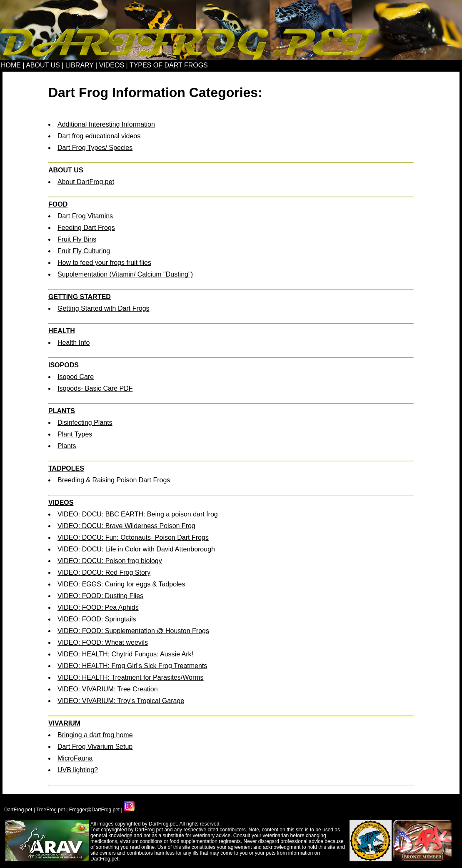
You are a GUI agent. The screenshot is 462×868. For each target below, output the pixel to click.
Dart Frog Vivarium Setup (95, 747)
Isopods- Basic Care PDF (95, 388)
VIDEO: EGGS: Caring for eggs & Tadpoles (121, 584)
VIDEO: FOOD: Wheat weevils (103, 642)
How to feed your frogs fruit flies (104, 263)
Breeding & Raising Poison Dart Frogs (114, 480)
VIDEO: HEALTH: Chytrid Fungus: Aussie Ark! (125, 654)
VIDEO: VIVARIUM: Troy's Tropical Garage (121, 701)
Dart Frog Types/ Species (95, 148)
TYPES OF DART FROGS (169, 65)
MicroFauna (75, 758)
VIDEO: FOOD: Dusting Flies (100, 596)
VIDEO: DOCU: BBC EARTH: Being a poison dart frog (138, 514)
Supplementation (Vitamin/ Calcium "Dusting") (125, 274)
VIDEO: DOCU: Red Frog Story (104, 572)
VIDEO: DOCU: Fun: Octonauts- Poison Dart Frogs (133, 538)
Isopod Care (76, 377)
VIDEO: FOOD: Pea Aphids (98, 607)
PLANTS (62, 411)
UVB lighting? (78, 770)
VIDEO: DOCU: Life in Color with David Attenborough (136, 549)
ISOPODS (64, 365)
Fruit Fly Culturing (84, 251)
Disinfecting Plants (85, 423)
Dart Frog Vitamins (85, 216)
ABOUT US (43, 65)
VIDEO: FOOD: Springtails (97, 619)
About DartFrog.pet (86, 182)
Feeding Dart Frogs (86, 228)
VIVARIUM (64, 723)
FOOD (58, 204)
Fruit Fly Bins (77, 239)
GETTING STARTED (80, 297)
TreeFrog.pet (51, 810)
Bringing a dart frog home (95, 735)
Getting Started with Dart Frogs (104, 308)
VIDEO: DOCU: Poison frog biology (110, 561)
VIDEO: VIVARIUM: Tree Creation (108, 689)
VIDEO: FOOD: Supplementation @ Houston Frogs (133, 631)
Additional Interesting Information (106, 124)
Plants (67, 446)
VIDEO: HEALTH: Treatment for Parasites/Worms (131, 677)
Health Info (74, 343)
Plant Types (75, 434)
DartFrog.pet (18, 810)
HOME (11, 65)
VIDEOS (112, 65)
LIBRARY (80, 65)
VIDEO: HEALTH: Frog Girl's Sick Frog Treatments (132, 666)
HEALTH (62, 331)
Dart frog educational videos (99, 136)
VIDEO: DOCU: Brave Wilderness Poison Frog (126, 526)
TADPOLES (66, 468)
